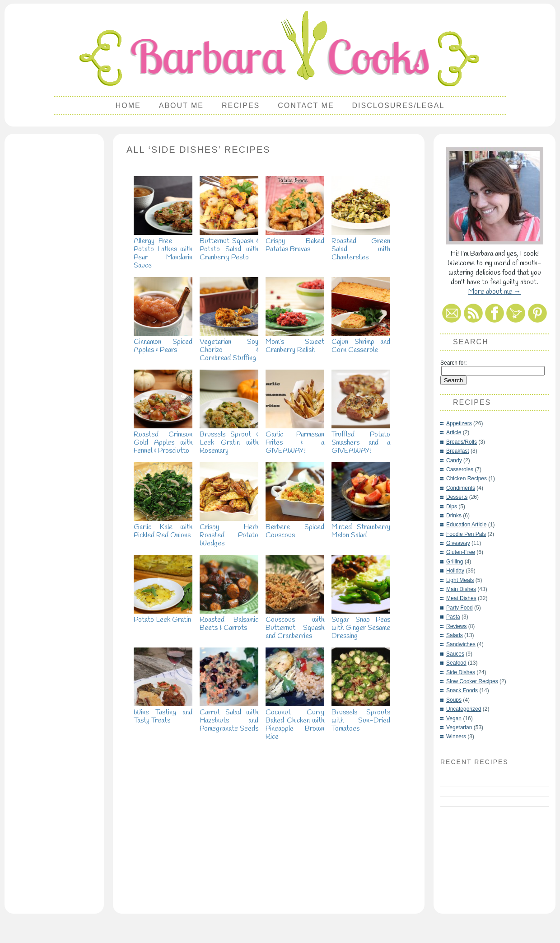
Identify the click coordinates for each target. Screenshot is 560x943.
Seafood (456, 663)
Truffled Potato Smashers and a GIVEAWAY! (361, 439)
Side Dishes (461, 672)
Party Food (460, 608)
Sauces (455, 654)
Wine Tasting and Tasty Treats (163, 712)
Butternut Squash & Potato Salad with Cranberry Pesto (229, 245)
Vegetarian (459, 727)
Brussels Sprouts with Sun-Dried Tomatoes (361, 716)
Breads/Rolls (462, 442)
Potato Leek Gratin (163, 616)
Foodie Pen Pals (466, 534)
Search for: (454, 363)
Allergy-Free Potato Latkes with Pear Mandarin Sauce (163, 249)
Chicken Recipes (467, 479)
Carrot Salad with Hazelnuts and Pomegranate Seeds (229, 716)
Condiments (461, 488)
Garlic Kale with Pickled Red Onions (163, 527)
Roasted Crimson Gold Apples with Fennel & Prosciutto (163, 439)
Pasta (453, 617)
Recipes (241, 106)
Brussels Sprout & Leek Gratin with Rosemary (229, 439)
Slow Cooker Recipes (472, 681)
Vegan (454, 718)
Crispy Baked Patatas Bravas (295, 241)
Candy (454, 460)
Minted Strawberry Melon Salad (361, 527)
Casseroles (460, 469)
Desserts (457, 497)
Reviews (456, 626)
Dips (452, 507)
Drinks (454, 516)
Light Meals (460, 580)
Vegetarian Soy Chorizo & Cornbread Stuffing (229, 346)
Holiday (455, 571)
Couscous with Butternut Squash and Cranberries (295, 624)
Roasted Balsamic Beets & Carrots (229, 620)
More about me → (495, 292)
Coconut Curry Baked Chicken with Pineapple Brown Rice (295, 720)
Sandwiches (461, 644)
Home (128, 106)
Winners (456, 737)
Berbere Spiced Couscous (295, 527)
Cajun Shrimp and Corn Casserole (361, 342)
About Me (181, 106)
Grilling (455, 562)
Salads (455, 635)
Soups (454, 700)
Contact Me (306, 106)
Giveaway (458, 543)
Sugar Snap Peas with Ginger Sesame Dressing (361, 624)
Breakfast (458, 451)
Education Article (466, 525)
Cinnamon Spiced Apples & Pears (163, 342)
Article (454, 432)
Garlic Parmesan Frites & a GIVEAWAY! (295, 439)
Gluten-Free (461, 552)
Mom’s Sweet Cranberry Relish (295, 342)
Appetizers (459, 423)
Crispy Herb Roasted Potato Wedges (229, 531)
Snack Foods (462, 690)
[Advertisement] (54, 274)
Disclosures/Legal (399, 106)
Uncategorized (464, 709)
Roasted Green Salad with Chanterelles (361, 245)
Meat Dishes (461, 598)
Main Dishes (461, 589)
